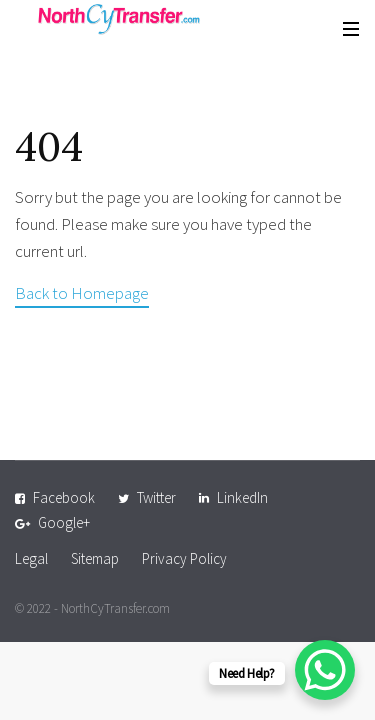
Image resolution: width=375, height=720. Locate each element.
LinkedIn (242, 497)
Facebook (64, 497)
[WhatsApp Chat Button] (325, 670)
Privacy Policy (184, 558)
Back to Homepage (82, 293)
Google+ (64, 522)
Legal (31, 558)
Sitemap (95, 558)
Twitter (156, 497)
